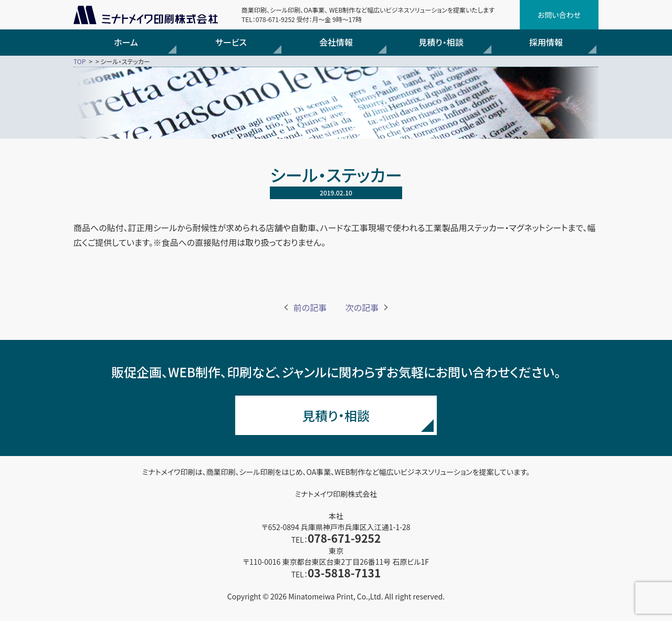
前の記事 (310, 307)
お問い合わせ (559, 15)
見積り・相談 (441, 42)
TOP (80, 61)
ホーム (126, 42)
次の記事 (362, 307)
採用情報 (546, 42)
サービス (231, 42)
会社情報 (336, 42)
